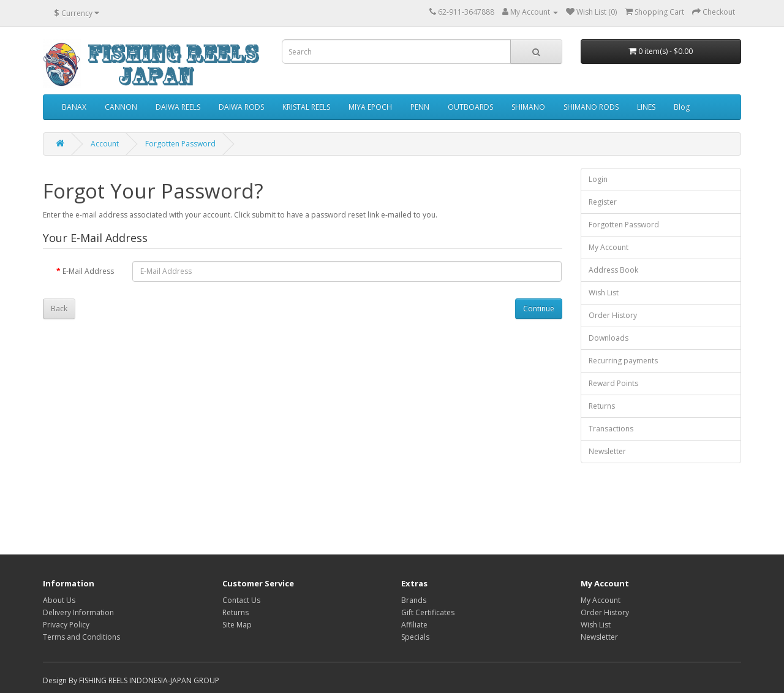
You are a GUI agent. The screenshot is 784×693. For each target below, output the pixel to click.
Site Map (237, 625)
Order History (613, 315)
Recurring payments (623, 361)
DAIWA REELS (178, 107)
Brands (414, 600)
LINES (646, 107)
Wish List (604, 293)
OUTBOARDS (470, 107)
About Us (59, 600)
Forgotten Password (180, 144)
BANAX (74, 107)
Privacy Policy (66, 625)
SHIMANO (528, 107)
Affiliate (414, 625)
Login (598, 179)
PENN (420, 107)
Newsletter (607, 451)
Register (603, 202)
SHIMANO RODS (591, 107)
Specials (415, 637)
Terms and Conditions (81, 637)
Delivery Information (78, 612)
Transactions (611, 429)
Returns (602, 406)
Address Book (613, 270)
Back (59, 309)
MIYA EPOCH (370, 107)
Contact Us (241, 600)
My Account (609, 247)
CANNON (121, 107)
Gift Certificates (428, 612)
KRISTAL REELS (306, 107)
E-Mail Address (88, 271)
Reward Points (613, 383)
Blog (682, 107)
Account (105, 144)
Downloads (609, 338)
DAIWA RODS (241, 107)
